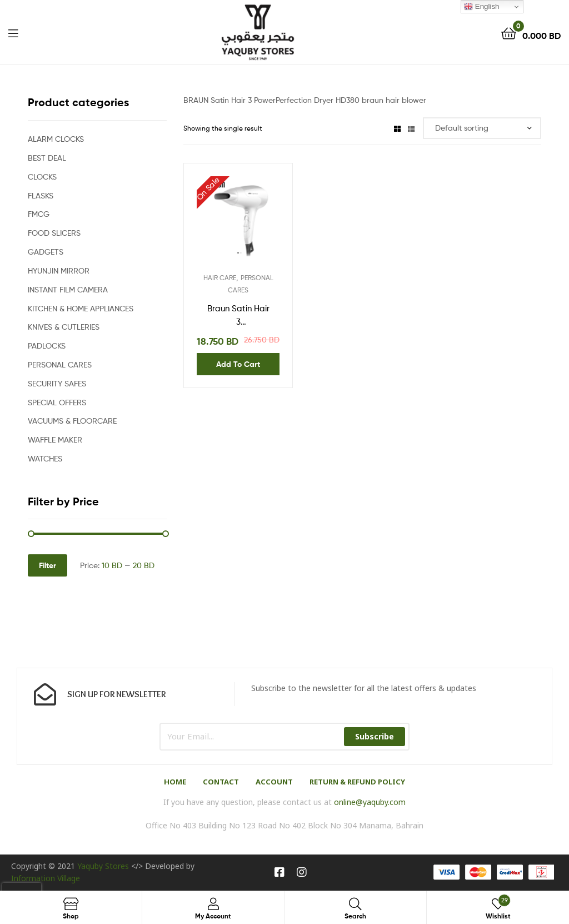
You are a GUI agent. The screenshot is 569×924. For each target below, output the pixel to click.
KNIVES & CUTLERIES (64, 327)
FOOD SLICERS (54, 233)
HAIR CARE (220, 278)
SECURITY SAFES (57, 383)
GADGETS (46, 252)
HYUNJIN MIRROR (59, 270)
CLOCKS (42, 177)
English (481, 7)
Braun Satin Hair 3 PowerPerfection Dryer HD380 (238, 316)
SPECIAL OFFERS (57, 402)
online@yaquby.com (370, 802)
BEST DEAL (47, 158)
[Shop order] (482, 128)
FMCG (39, 214)
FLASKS (41, 195)
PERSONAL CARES (60, 364)
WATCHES (45, 458)
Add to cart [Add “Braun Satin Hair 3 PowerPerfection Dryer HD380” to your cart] (238, 364)
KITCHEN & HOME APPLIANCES (81, 308)
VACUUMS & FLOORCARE (72, 421)
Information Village (46, 878)
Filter (48, 565)
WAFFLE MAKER (55, 439)
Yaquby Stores (103, 866)
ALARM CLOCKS (56, 139)
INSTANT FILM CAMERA (68, 289)
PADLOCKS (47, 346)
